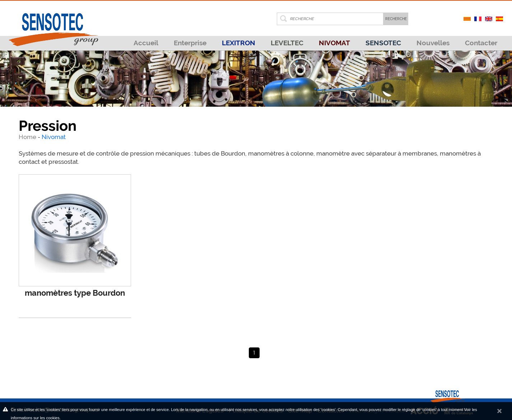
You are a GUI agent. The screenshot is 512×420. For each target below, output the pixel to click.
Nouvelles (433, 43)
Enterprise (190, 43)
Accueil (146, 43)
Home (28, 137)
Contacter (481, 43)
